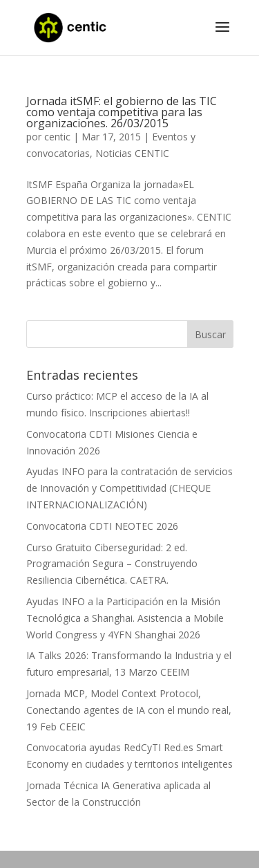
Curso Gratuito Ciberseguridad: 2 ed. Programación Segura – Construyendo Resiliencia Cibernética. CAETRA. (112, 564)
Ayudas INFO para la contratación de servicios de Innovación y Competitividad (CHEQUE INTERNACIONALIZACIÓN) (129, 488)
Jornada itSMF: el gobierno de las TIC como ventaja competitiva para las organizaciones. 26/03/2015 (122, 112)
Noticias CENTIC (132, 153)
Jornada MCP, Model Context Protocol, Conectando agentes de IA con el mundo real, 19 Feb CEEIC (129, 710)
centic (57, 137)
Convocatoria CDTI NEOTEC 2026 (102, 526)
